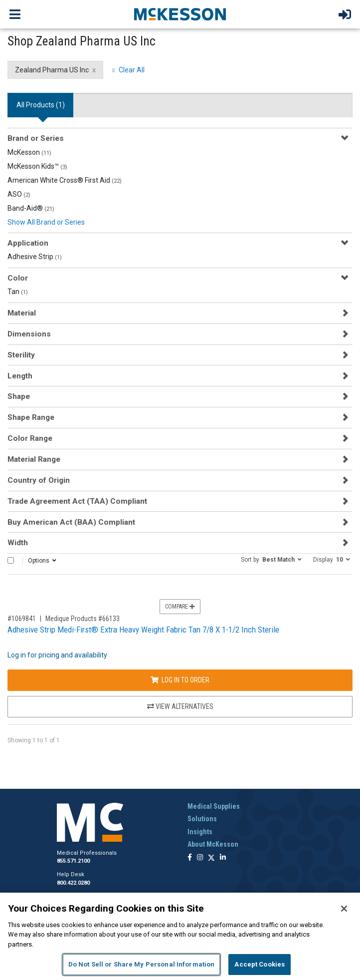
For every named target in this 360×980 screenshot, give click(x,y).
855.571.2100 (73, 861)
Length (20, 376)
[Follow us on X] (211, 858)
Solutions (202, 819)
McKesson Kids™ (37, 166)
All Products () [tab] (41, 105)
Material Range (34, 459)
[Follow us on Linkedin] (223, 858)
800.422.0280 (73, 883)
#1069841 (22, 619)
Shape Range (31, 417)
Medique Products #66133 (83, 619)
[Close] (344, 909)
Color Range (30, 438)
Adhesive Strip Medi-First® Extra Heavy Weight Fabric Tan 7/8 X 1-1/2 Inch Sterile (143, 630)
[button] (271, 559)
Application (28, 243)
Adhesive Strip (35, 257)
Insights (200, 832)
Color (18, 278)
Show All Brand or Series (46, 222)
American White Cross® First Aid (65, 180)
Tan (18, 292)
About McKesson (213, 844)
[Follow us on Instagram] (200, 858)
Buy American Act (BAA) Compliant (71, 522)
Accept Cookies (260, 964)
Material (22, 313)
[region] (180, 936)
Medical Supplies (214, 806)
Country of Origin (39, 480)
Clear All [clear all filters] (132, 70)
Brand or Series (36, 138)
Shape (19, 396)
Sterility (21, 355)
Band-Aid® (31, 208)
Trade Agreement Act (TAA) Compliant (77, 501)
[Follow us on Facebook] (190, 858)
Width (18, 543)
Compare (180, 607)
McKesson (29, 152)
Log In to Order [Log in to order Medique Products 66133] (180, 680)
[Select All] (11, 560)
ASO (19, 194)
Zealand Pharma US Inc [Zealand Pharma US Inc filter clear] (52, 70)
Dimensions (29, 334)
